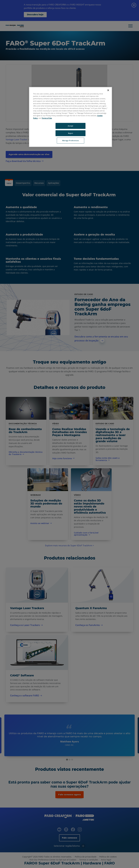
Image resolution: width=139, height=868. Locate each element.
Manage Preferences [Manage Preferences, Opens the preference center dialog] (70, 140)
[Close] (108, 90)
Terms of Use (47, 118)
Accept (70, 126)
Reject (70, 133)
